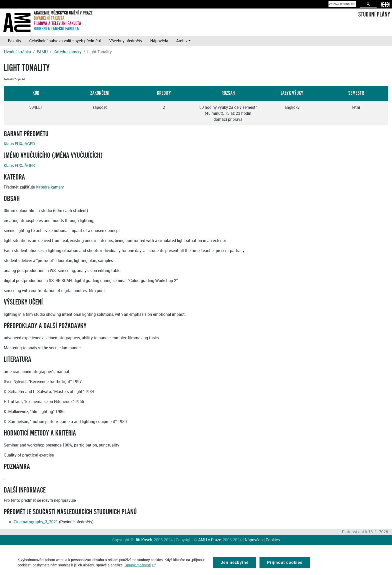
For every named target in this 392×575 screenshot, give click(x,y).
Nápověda (159, 41)
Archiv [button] (182, 41)
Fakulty (15, 41)
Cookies (273, 540)
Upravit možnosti (140, 567)
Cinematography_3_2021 (36, 522)
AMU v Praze (210, 540)
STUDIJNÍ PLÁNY (374, 14)
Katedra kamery (67, 52)
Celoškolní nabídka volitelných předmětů (65, 41)
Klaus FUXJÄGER (19, 144)
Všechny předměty (126, 41)
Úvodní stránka (17, 52)
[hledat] (342, 4)
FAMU (42, 52)
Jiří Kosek (143, 540)
